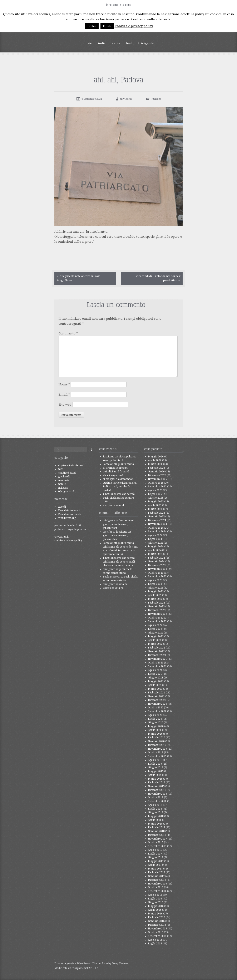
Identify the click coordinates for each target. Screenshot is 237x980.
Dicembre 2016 (157, 880)
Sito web (65, 405)
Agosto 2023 (155, 580)
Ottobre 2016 (156, 887)
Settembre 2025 (157, 487)
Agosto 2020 (155, 715)
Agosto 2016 (155, 895)
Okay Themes (120, 963)
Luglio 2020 (155, 719)
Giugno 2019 (156, 768)
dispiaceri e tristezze (70, 465)
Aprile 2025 (155, 505)
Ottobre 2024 (156, 528)
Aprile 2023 (155, 595)
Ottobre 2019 (156, 753)
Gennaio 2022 (156, 651)
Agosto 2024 (155, 535)
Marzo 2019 (155, 779)
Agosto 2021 (155, 670)
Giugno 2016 (156, 902)
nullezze (156, 99)
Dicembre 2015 (157, 925)
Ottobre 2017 (156, 842)
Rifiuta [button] (107, 26)
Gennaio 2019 (156, 786)
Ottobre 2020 (156, 708)
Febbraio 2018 (157, 827)
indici (102, 43)
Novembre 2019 (157, 749)
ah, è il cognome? (113, 475)
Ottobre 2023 (156, 573)
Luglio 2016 (155, 899)
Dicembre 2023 (157, 565)
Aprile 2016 (155, 910)
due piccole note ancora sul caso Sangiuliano (78, 278)
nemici (62, 484)
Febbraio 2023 (157, 603)
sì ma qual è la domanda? (118, 479)
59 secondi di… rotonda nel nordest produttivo (158, 278)
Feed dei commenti (69, 514)
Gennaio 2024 (156, 561)
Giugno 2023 (156, 588)
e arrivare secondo (114, 505)
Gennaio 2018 (156, 831)
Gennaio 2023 (156, 606)
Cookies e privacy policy (134, 26)
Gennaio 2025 (156, 517)
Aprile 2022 (155, 640)
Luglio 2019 (155, 764)
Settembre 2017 (157, 846)
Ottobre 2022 (156, 618)
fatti (61, 469)
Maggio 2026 (156, 457)
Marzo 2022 (155, 644)
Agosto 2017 (155, 850)
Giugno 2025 (156, 498)
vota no (123, 584)
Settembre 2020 (157, 711)
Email (64, 395)
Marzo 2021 (155, 689)
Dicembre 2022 (157, 610)
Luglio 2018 (155, 809)
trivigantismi (66, 492)
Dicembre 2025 (157, 475)
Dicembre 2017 (157, 835)
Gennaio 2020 (156, 741)
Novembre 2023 (157, 569)
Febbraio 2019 (157, 783)
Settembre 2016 (157, 891)
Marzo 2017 (155, 869)
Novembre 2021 (157, 659)
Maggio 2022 (156, 636)
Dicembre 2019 (157, 745)
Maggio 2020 (156, 726)
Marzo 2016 (155, 914)
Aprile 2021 (155, 685)
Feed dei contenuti (69, 510)
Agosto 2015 (155, 940)
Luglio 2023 (155, 584)
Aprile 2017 (155, 865)
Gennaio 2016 (156, 921)
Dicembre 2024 (157, 520)
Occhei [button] (92, 26)
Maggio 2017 (156, 861)
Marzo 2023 (155, 599)
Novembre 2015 (157, 929)
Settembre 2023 (157, 576)
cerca (116, 43)
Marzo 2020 (155, 734)
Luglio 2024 (155, 539)
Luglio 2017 (155, 854)
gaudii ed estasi (67, 473)
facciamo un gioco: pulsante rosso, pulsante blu (118, 524)
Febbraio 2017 (157, 872)
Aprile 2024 (155, 550)
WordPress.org (67, 518)
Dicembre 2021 (157, 655)
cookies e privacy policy (68, 540)
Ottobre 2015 (156, 932)
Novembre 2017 (157, 839)
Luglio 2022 (155, 629)
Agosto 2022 (155, 625)
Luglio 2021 (155, 674)
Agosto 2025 (155, 490)
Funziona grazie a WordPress (72, 963)
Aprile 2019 (155, 775)
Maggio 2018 (156, 816)
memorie (64, 480)
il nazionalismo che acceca (119, 494)
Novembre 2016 (157, 884)
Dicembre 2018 (157, 790)
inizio (88, 43)
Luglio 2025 (155, 494)
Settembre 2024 (157, 532)
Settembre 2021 (157, 666)
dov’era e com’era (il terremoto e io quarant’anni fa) (120, 550)
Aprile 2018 (155, 820)
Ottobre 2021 (156, 663)
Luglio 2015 (155, 944)
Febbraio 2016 (157, 917)
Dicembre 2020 (157, 700)
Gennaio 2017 (156, 876)
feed (129, 43)
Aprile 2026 (155, 460)
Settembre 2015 (157, 936)
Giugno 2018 (156, 812)
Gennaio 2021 (156, 696)
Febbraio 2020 (157, 738)
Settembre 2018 (157, 801)
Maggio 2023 (156, 591)
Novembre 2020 (157, 704)
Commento (68, 333)
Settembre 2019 (157, 756)
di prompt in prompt (115, 468)
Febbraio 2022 (157, 648)
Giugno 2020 (156, 723)
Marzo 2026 (155, 464)
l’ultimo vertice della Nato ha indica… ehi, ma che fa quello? (120, 487)
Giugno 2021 (156, 678)
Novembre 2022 (157, 614)
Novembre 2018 (157, 794)
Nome (64, 384)
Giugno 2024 (156, 543)
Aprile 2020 (155, 730)
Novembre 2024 (157, 524)
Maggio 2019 (156, 771)
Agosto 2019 (155, 760)
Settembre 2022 (157, 621)
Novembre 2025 (157, 479)
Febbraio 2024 (157, 558)
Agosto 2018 (155, 805)
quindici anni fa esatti (116, 472)
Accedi (62, 507)
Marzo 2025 (155, 509)
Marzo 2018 (155, 824)
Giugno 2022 (156, 633)
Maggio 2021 (156, 681)
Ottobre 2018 (156, 797)
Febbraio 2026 (157, 468)
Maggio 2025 (156, 502)
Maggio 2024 (156, 547)
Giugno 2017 (156, 857)
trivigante (146, 43)
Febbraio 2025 (157, 513)
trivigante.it (61, 537)
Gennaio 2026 (156, 472)
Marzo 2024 (155, 554)
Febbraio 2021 (157, 693)
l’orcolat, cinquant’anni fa (118, 464)
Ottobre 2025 (156, 483)
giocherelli (64, 477)
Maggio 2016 (156, 906)
